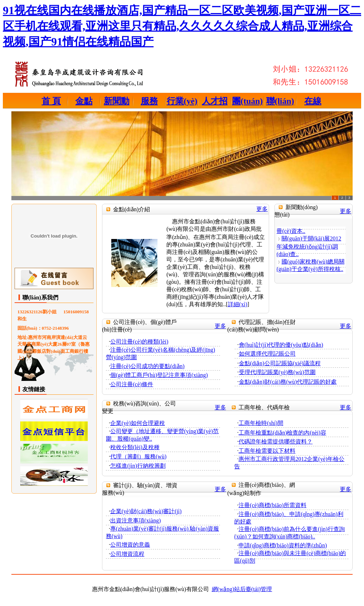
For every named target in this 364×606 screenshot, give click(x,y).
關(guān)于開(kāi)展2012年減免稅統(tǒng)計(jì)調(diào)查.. (309, 247)
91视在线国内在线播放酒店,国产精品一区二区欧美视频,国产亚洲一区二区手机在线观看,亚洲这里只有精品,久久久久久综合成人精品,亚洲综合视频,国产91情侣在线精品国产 (182, 26)
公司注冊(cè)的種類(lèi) (139, 342)
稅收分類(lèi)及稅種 (135, 447)
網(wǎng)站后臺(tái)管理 (242, 589)
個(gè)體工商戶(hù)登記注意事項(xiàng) (159, 375)
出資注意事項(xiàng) (135, 520)
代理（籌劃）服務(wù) (138, 456)
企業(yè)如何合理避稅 (138, 423)
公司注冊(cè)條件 (132, 384)
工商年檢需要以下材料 (267, 451)
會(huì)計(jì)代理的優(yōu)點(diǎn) (281, 345)
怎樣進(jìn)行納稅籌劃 (138, 466)
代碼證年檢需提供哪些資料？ (275, 442)
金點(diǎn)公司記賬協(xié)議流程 (280, 363)
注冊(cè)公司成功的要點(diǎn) (147, 366)
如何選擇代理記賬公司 (267, 354)
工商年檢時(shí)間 (261, 423)
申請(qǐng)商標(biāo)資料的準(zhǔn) (283, 545)
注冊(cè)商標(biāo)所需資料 (272, 505)
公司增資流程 (127, 554)
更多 (262, 209)
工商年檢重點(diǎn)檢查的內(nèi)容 (282, 433)
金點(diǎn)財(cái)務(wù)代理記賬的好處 (288, 382)
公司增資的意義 (130, 545)
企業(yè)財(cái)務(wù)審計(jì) (146, 511)
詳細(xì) (238, 304)
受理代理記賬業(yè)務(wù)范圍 (277, 372)
